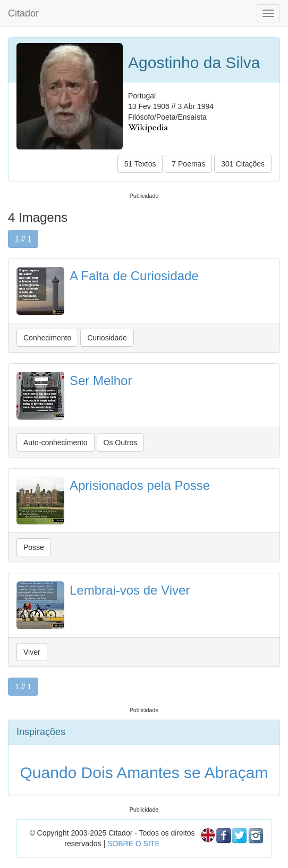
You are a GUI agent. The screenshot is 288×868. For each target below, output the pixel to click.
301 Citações (243, 164)
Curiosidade (107, 338)
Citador (23, 13)
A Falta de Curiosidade (134, 276)
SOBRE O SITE (134, 844)
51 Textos (140, 164)
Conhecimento (47, 338)
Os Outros (121, 443)
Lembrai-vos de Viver (130, 590)
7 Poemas (188, 164)
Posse (34, 547)
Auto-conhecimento (56, 443)
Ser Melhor (101, 381)
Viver (32, 652)
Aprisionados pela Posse (140, 485)
